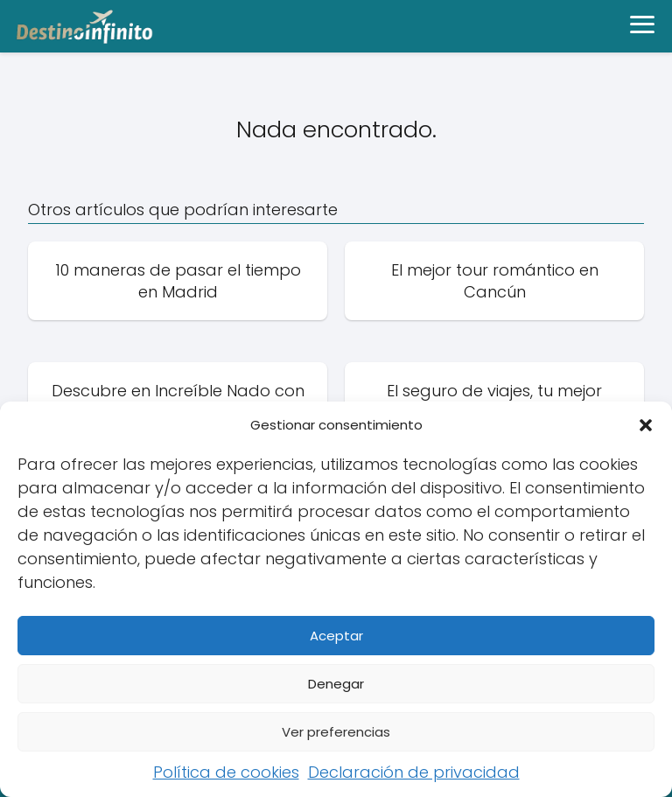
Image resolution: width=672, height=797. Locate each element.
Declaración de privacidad (414, 772)
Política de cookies (226, 772)
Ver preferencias (336, 732)
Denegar (336, 684)
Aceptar (336, 636)
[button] (646, 425)
